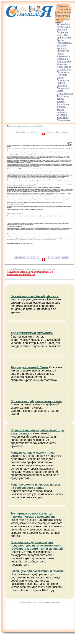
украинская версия (55, 602)
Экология (62, 115)
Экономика (63, 118)
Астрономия (63, 27)
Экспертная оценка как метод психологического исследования (34, 515)
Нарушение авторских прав (21, 272)
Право (60, 78)
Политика (62, 75)
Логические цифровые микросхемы (36, 401)
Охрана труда (64, 70)
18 (59, 132)
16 (52, 132)
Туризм (60, 99)
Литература (63, 51)
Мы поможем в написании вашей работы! (30, 273)
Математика (63, 56)
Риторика (62, 86)
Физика (61, 102)
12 (35, 132)
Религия (61, 83)
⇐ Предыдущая (18, 132)
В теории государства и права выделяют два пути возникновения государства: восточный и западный (37, 545)
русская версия (46, 602)
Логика (60, 54)
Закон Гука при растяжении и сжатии (37, 571)
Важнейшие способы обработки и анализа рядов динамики (35, 298)
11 (31, 132)
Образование (64, 67)
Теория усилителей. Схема (30, 367)
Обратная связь (62, 18)
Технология (63, 96)
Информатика (64, 43)
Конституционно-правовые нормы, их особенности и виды (36, 486)
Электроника (64, 120)
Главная (63, 6)
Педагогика (63, 72)
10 (28, 132)
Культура (61, 48)
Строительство (65, 94)
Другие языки (64, 38)
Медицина (62, 59)
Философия (63, 104)
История (61, 46)
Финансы (62, 107)
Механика (62, 64)
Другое (60, 40)
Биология (62, 30)
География (62, 32)
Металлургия (64, 62)
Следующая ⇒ (65, 132)
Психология (63, 80)
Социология (63, 88)
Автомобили (63, 24)
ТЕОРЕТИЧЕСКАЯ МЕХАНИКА (32, 333)
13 (38, 132)
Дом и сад (62, 35)
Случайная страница (63, 11)
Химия (60, 110)
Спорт (60, 91)
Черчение (62, 112)
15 (49, 132)
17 (55, 132)
